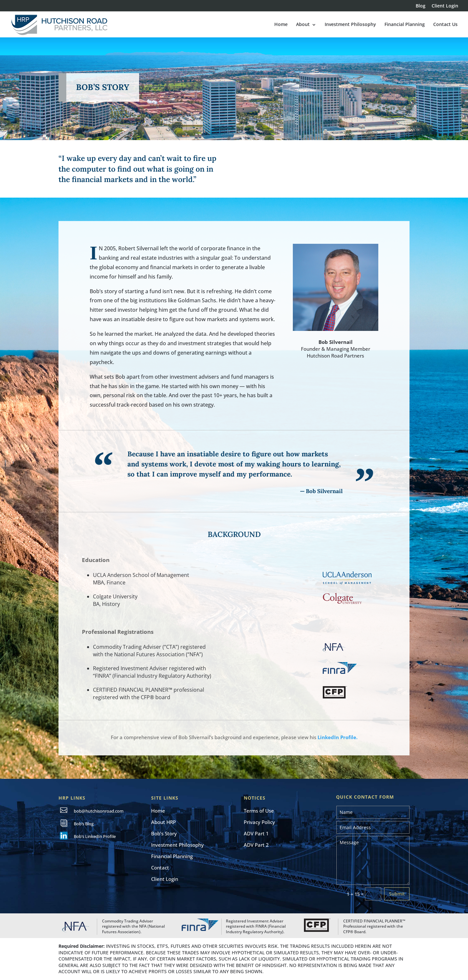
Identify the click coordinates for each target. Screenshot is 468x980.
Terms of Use (259, 811)
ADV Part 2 (256, 845)
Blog (421, 6)
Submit (397, 894)
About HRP (163, 822)
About (303, 24)
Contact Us (445, 24)
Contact (160, 868)
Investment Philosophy (350, 24)
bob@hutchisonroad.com (99, 811)
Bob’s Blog (84, 824)
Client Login (445, 6)
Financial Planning (405, 24)
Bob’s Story (164, 833)
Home (281, 24)
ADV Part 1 (256, 833)
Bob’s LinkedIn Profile (95, 836)
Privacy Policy (259, 822)
